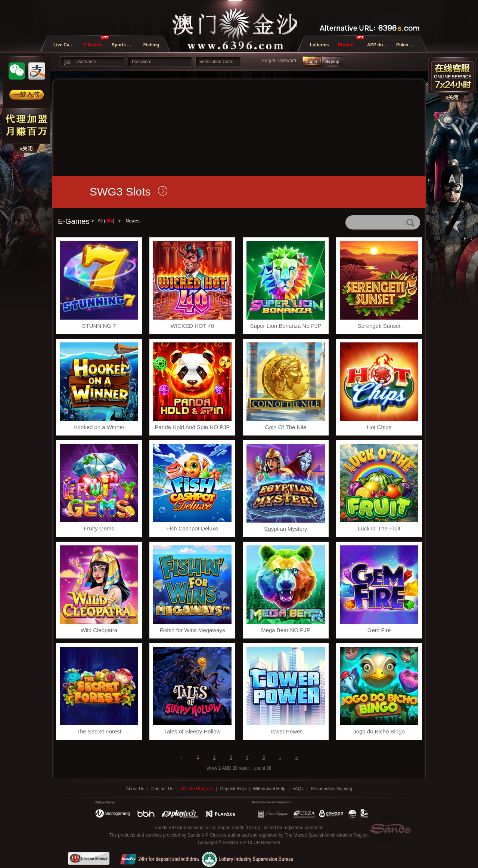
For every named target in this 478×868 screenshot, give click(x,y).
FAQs (299, 789)
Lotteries (319, 45)
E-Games (93, 45)
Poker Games (409, 45)
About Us (136, 789)
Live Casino (66, 45)
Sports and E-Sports (124, 45)
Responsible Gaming (331, 789)
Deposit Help (234, 789)
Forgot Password (279, 61)
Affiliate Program (197, 789)
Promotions (350, 45)
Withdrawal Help (270, 789)
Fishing (151, 45)
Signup (332, 62)
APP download (379, 45)
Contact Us (163, 789)
